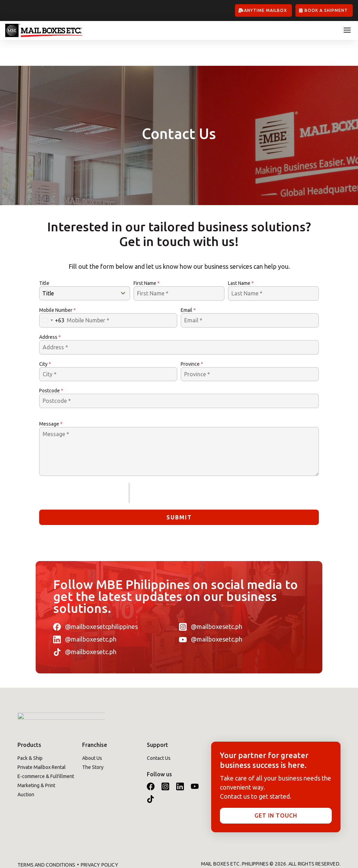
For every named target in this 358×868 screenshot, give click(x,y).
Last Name (241, 257)
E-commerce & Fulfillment (46, 750)
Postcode (51, 365)
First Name (147, 257)
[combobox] (85, 267)
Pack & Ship (30, 732)
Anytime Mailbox (266, 10)
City (45, 338)
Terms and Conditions (46, 839)
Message (51, 398)
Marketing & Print (36, 759)
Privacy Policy (99, 839)
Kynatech (327, 847)
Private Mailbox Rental (42, 741)
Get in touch (276, 790)
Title (44, 257)
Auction (26, 769)
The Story (93, 741)
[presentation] (84, 467)
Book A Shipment (326, 10)
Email (188, 284)
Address (50, 311)
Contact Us (159, 732)
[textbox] (78, 267)
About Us (92, 732)
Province (192, 338)
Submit (179, 491)
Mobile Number (58, 284)
